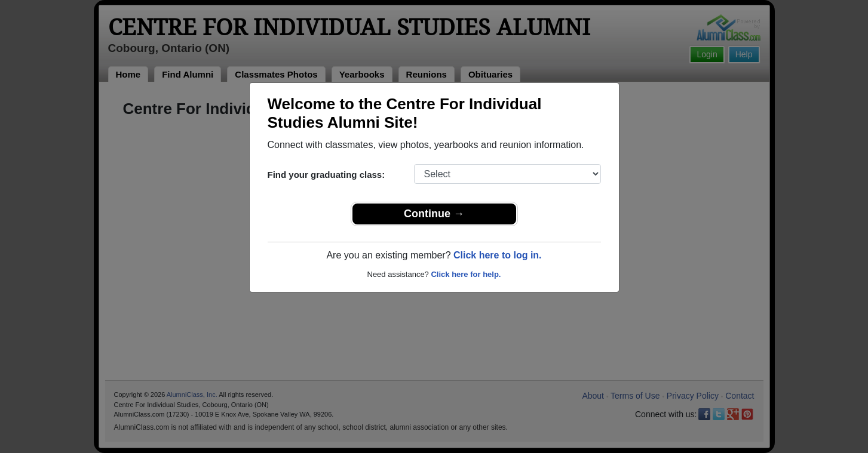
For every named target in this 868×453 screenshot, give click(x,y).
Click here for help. (466, 274)
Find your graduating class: (326, 175)
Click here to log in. (498, 255)
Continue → (434, 214)
